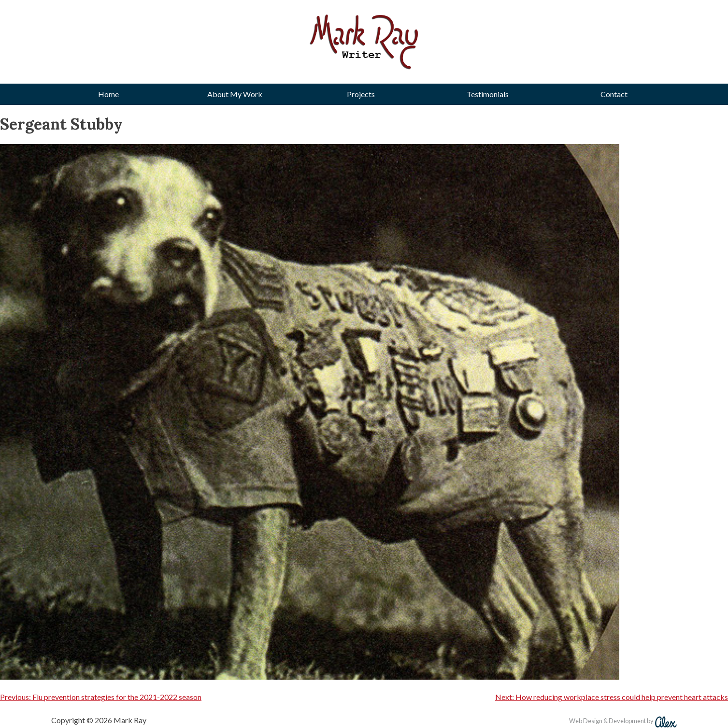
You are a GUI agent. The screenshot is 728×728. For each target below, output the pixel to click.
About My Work (235, 94)
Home (108, 94)
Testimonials (488, 94)
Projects (361, 94)
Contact (614, 94)
